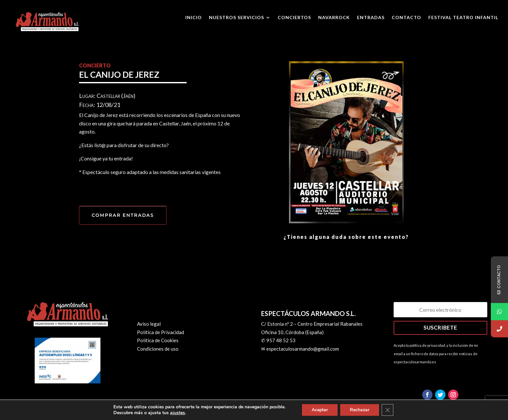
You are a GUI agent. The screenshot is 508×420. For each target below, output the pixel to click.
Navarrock (334, 18)
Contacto (406, 18)
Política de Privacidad (161, 332)
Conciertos (294, 18)
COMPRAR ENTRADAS (123, 215)
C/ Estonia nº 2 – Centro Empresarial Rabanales (312, 324)
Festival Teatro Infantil (463, 18)
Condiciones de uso (158, 349)
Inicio (194, 18)
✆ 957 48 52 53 (278, 340)
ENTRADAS (371, 18)
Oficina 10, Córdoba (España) (292, 332)
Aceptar (320, 410)
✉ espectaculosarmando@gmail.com (300, 349)
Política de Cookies (158, 340)
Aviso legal (149, 324)
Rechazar (360, 410)
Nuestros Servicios (237, 18)
